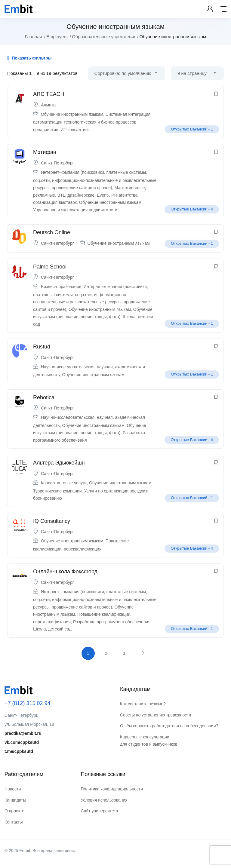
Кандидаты (15, 800)
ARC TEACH (49, 94)
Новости (13, 789)
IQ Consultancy (52, 521)
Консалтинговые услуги (64, 483)
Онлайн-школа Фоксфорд (65, 572)
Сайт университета (99, 811)
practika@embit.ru (23, 733)
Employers (57, 37)
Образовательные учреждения (104, 37)
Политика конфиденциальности (112, 789)
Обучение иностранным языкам (72, 114)
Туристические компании (57, 491)
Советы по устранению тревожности (156, 715)
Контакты (14, 822)
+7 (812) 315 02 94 (28, 703)
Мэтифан (45, 152)
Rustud (42, 347)
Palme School (50, 267)
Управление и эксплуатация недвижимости (75, 210)
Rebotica (44, 397)
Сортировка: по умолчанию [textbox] (123, 73)
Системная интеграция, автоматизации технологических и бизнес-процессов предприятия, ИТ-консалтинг (92, 122)
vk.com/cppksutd (22, 742)
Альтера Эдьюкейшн (59, 463)
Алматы (49, 105)
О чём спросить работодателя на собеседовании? (169, 726)
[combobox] (127, 73)
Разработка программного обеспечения (112, 622)
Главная (34, 37)
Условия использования (104, 800)
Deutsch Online (52, 232)
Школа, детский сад (52, 629)
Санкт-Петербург (57, 163)
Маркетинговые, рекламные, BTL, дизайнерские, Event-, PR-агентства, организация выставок (89, 195)
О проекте (14, 811)
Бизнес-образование (61, 287)
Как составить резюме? (143, 704)
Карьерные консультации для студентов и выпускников (149, 741)
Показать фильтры (29, 58)
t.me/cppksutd (19, 751)
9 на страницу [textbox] (192, 73)
